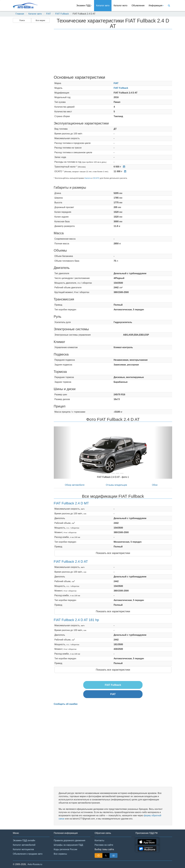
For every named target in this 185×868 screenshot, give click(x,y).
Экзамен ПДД (84, 6)
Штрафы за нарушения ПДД (68, 845)
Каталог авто (103, 6)
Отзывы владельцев (116, 485)
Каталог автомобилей (24, 845)
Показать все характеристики (113, 553)
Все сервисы (60, 854)
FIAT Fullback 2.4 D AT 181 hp (76, 620)
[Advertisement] (31, 68)
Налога (88, 178)
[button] (63, 453)
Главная (20, 14)
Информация (156, 6)
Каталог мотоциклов (23, 849)
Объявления (138, 6)
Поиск (22, 20)
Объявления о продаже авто (28, 854)
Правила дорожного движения (70, 840)
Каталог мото (120, 6)
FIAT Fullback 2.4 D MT (71, 503)
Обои (155, 485)
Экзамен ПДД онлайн (24, 840)
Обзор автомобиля (75, 485)
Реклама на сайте (104, 845)
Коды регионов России (66, 849)
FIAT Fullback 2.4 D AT (71, 562)
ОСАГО (96, 178)
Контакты (99, 840)
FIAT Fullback (62, 14)
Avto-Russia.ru (35, 864)
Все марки (40, 20)
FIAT (48, 14)
